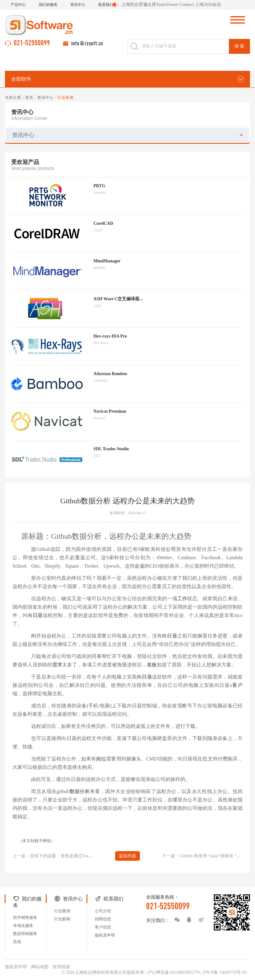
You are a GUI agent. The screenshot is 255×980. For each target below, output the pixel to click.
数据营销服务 (25, 934)
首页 (29, 98)
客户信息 (103, 927)
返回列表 (127, 856)
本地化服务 (23, 926)
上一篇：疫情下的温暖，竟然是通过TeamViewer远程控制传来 (71, 856)
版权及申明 (105, 935)
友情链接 (61, 967)
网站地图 (40, 967)
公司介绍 (103, 911)
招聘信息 (103, 919)
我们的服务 (48, 5)
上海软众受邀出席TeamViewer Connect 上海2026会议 (171, 5)
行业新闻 (62, 919)
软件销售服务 (25, 917)
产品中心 (18, 5)
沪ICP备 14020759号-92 (225, 972)
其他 (17, 942)
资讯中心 (78, 5)
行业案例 (62, 911)
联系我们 (106, 5)
